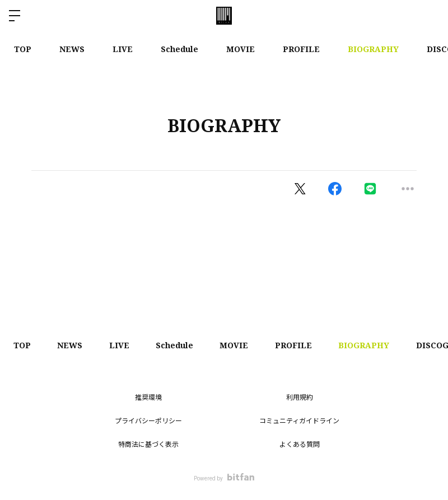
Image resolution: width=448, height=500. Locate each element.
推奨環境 (148, 398)
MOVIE (241, 49)
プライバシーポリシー (148, 421)
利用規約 (300, 398)
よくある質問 (300, 445)
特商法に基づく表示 (148, 445)
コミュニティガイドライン (299, 421)
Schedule (179, 49)
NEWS (72, 49)
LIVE (123, 49)
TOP (23, 49)
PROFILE (301, 49)
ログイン (430, 16)
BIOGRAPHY (373, 49)
